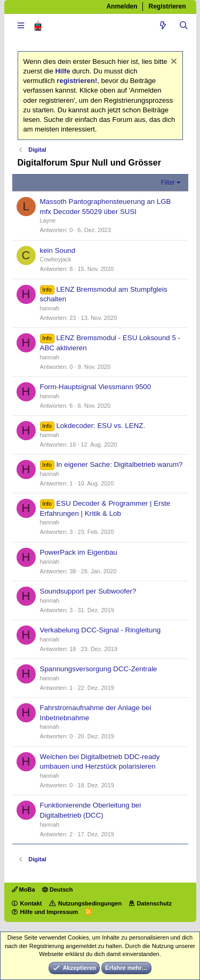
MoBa (23, 890)
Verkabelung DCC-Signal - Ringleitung (101, 630)
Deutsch (57, 890)
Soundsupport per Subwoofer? (88, 591)
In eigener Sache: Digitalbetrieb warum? (119, 464)
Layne (48, 220)
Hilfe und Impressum (49, 912)
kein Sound (58, 250)
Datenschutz (154, 903)
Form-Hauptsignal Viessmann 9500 (96, 387)
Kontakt (31, 903)
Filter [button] (168, 183)
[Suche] (184, 26)
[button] (21, 26)
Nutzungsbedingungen (90, 903)
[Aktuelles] (163, 26)
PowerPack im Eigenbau (79, 552)
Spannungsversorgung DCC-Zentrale (99, 669)
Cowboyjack (56, 259)
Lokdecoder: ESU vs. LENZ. (101, 426)
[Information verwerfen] (173, 63)
